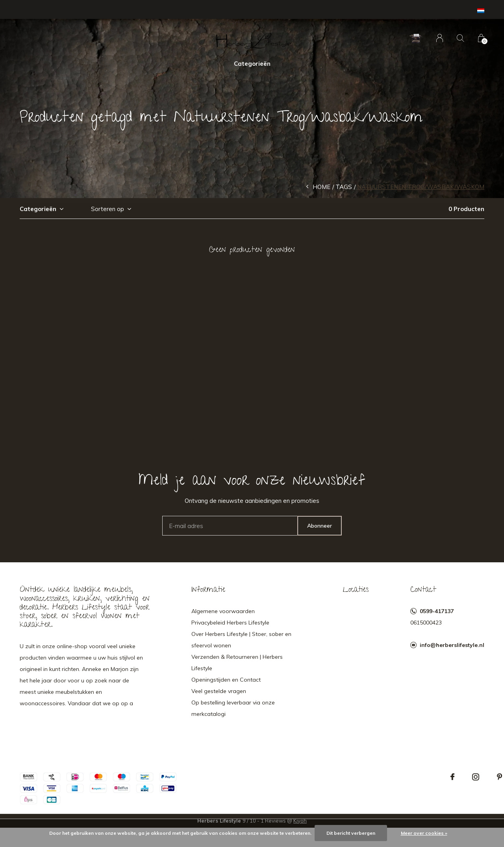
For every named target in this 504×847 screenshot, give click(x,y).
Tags (344, 187)
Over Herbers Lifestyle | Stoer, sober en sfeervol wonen (241, 640)
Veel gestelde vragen (219, 691)
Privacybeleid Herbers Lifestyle (230, 623)
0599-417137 (437, 611)
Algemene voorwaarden (223, 611)
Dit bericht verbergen (351, 833)
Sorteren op (107, 209)
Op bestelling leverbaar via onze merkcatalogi (233, 708)
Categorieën (252, 64)
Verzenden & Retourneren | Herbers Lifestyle (237, 663)
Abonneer (320, 526)
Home (321, 187)
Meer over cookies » (424, 833)
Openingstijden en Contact (226, 680)
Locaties (356, 590)
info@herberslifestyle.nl (452, 645)
